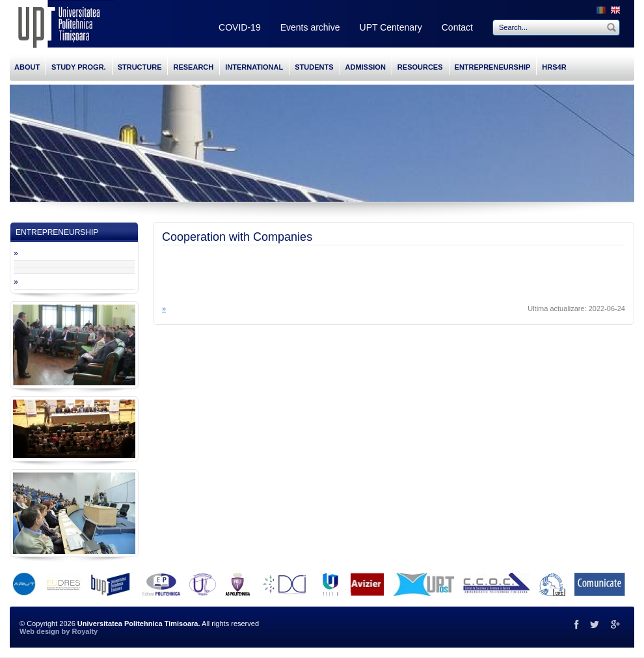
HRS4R (554, 67)
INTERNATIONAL (254, 67)
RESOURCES (420, 67)
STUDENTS (314, 67)
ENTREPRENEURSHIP (493, 67)
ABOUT (27, 67)
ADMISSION (366, 67)
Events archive (310, 27)
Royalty (85, 631)
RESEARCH (193, 67)
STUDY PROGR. (79, 67)
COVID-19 (240, 27)
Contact (457, 27)
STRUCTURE (140, 67)
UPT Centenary (391, 27)
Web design (40, 631)
